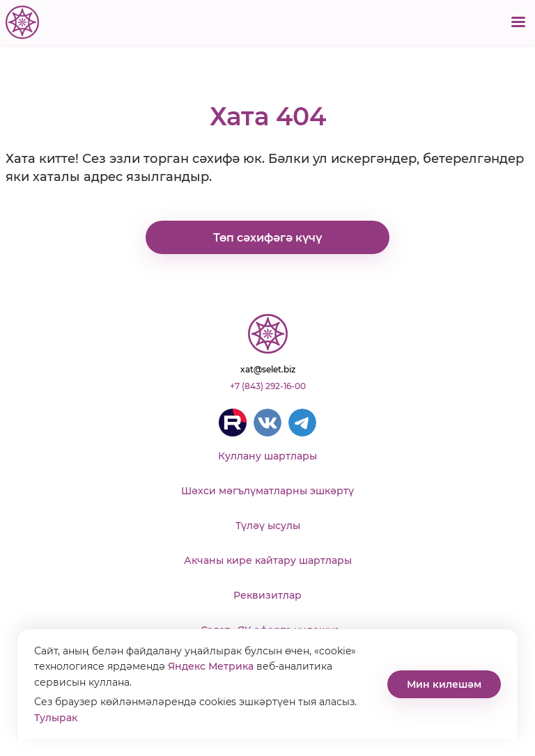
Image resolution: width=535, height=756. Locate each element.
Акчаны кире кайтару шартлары (268, 560)
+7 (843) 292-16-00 (268, 386)
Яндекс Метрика (211, 666)
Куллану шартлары (267, 456)
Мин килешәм (444, 684)
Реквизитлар (267, 595)
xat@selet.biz (268, 369)
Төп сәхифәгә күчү (267, 238)
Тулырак (56, 718)
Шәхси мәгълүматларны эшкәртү (267, 491)
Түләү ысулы (268, 526)
